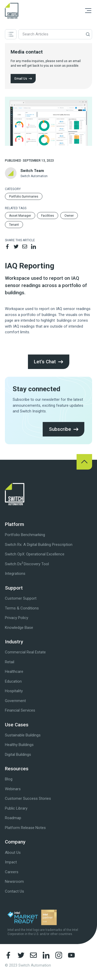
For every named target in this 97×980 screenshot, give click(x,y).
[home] (12, 11)
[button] (88, 11)
